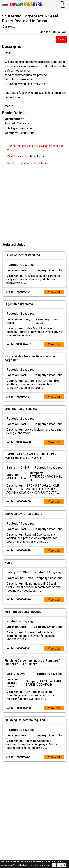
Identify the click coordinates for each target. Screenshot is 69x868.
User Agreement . (43, 865)
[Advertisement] (34, 203)
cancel (61, 865)
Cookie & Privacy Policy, (15, 865)
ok (54, 865)
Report (61, 39)
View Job (54, 292)
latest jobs (37, 156)
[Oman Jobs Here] (26, 6)
